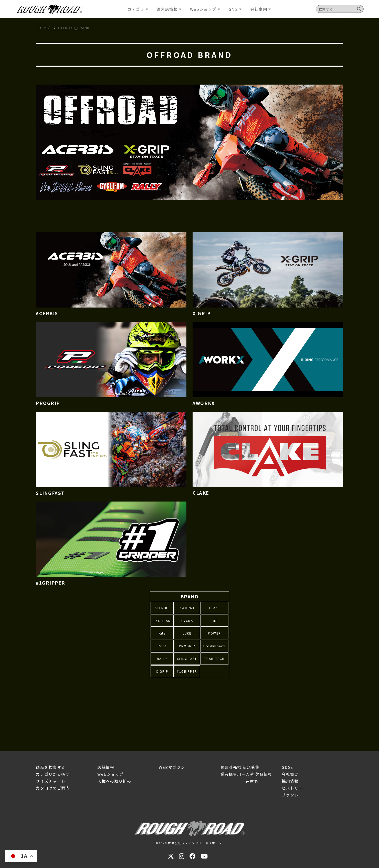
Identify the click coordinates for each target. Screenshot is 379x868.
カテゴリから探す (53, 774)
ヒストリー (292, 788)
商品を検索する (51, 767)
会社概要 (290, 774)
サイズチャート (51, 781)
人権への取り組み (114, 781)
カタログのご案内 (53, 788)
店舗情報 (106, 767)
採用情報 (290, 781)
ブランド (290, 795)
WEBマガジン (172, 767)
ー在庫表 (239, 781)
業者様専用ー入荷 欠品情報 (246, 774)
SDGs (287, 767)
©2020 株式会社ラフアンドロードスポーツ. (189, 843)
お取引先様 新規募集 (240, 767)
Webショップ (110, 774)
